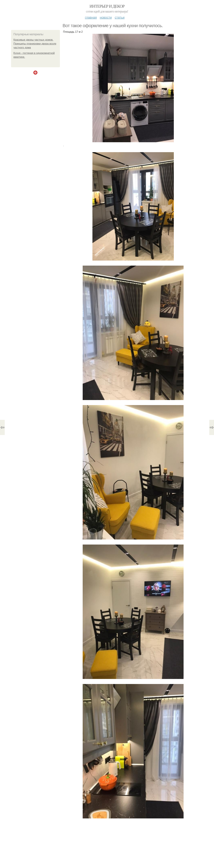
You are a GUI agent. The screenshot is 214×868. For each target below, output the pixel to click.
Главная (91, 17)
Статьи (120, 17)
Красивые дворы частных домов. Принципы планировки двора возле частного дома (35, 44)
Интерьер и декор (107, 6)
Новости (106, 17)
